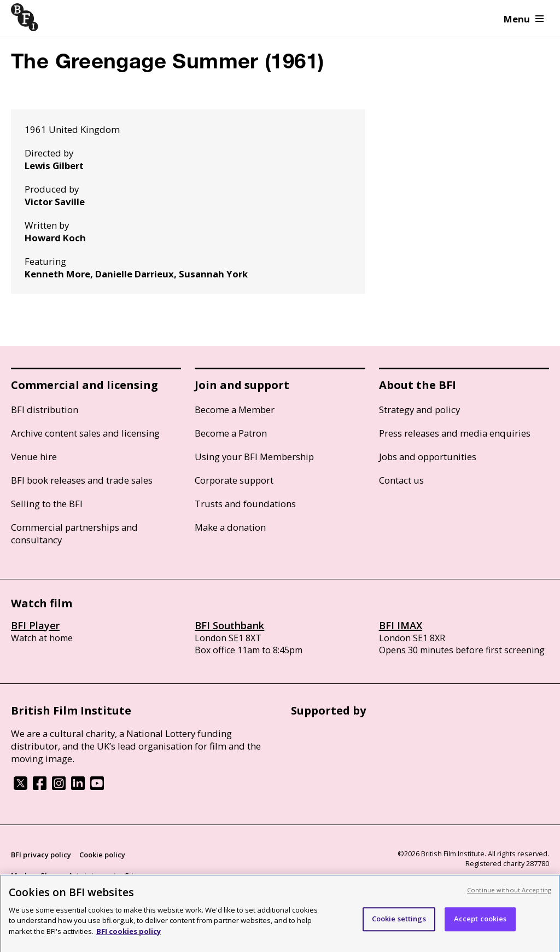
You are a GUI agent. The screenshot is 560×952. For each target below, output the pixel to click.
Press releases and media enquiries (455, 433)
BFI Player (35, 625)
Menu (524, 19)
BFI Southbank (229, 625)
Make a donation (230, 527)
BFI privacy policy (41, 855)
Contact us (401, 480)
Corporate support (234, 480)
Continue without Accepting (509, 895)
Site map (140, 875)
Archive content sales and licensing (85, 433)
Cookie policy (102, 855)
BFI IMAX (401, 625)
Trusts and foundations (245, 504)
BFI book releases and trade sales (82, 480)
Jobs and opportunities (428, 457)
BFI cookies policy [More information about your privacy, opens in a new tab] (129, 936)
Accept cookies (480, 924)
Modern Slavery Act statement (64, 875)
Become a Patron (231, 433)
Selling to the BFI (47, 504)
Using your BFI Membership (254, 457)
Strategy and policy (419, 410)
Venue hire (34, 457)
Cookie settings (399, 924)
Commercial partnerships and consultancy (74, 533)
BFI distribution (45, 410)
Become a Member (235, 410)
